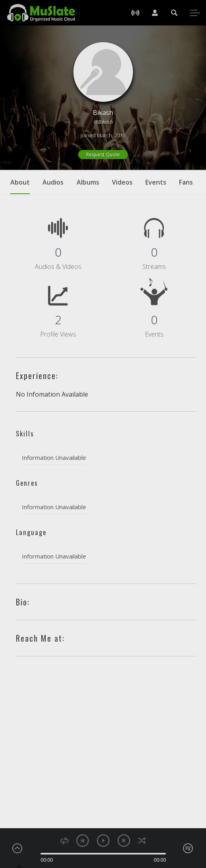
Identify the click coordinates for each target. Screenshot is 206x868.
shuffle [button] (142, 841)
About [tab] (20, 186)
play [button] (103, 841)
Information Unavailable (54, 457)
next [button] (124, 841)
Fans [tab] (186, 182)
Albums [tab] (88, 182)
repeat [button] (64, 841)
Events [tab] (156, 182)
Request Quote (103, 155)
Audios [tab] (53, 182)
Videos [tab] (122, 182)
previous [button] (83, 841)
